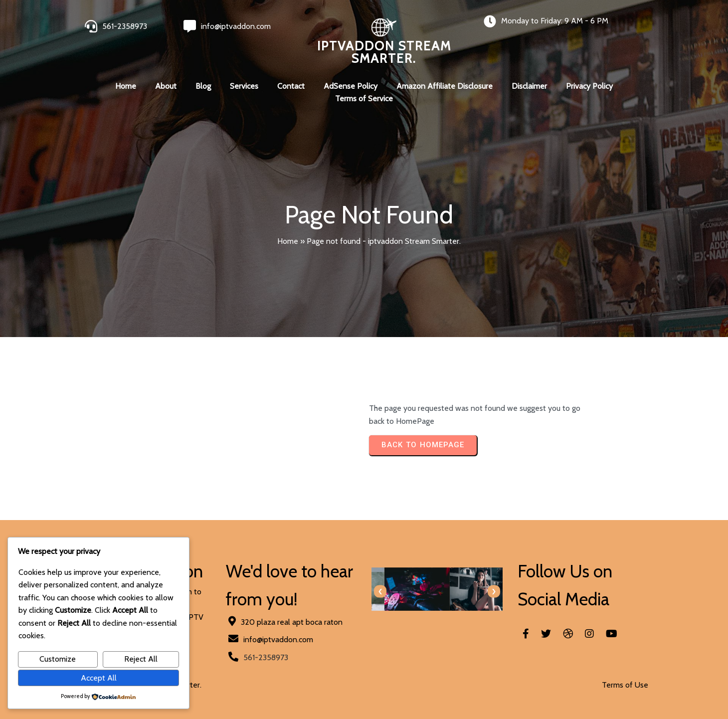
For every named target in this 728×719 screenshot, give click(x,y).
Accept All (99, 678)
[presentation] (380, 592)
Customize (58, 659)
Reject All (141, 659)
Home (288, 241)
